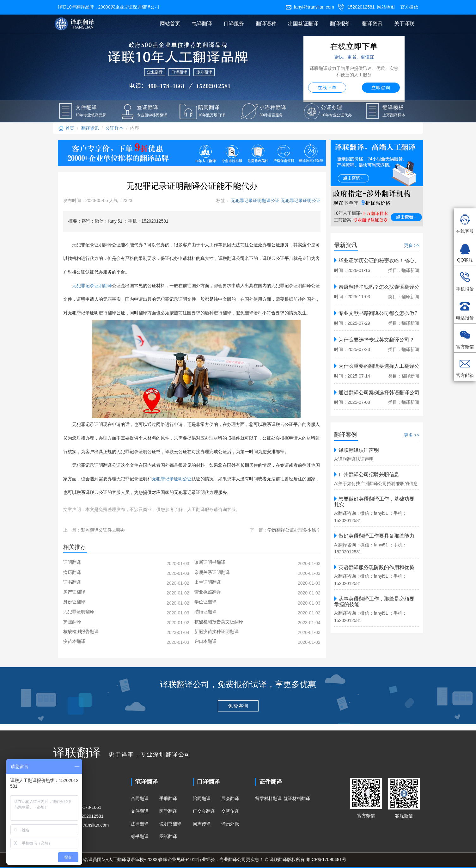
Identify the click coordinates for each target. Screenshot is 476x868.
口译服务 (234, 24)
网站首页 (170, 24)
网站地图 (386, 7)
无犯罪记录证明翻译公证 (254, 200)
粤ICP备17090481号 (326, 859)
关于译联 (404, 24)
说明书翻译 (170, 824)
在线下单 (327, 88)
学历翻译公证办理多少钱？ (294, 530)
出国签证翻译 (303, 24)
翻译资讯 (372, 24)
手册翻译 (168, 798)
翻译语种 (266, 24)
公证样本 (114, 128)
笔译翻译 (202, 24)
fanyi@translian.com (310, 7)
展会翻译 (230, 798)
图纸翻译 (168, 836)
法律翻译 (140, 824)
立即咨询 (381, 88)
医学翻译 (168, 811)
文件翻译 (140, 811)
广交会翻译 (204, 811)
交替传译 (230, 811)
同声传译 (202, 824)
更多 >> (412, 245)
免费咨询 (238, 706)
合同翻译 (140, 798)
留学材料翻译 (268, 798)
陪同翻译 (202, 798)
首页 (66, 128)
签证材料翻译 (297, 798)
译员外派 (230, 824)
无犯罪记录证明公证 (300, 200)
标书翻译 (140, 836)
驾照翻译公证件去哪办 (103, 530)
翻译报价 (340, 24)
